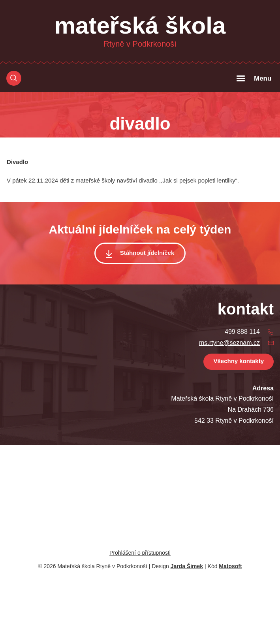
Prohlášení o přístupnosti (140, 553)
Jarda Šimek (187, 566)
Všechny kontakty (239, 361)
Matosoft (230, 566)
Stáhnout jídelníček (147, 253)
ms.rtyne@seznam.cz (229, 343)
